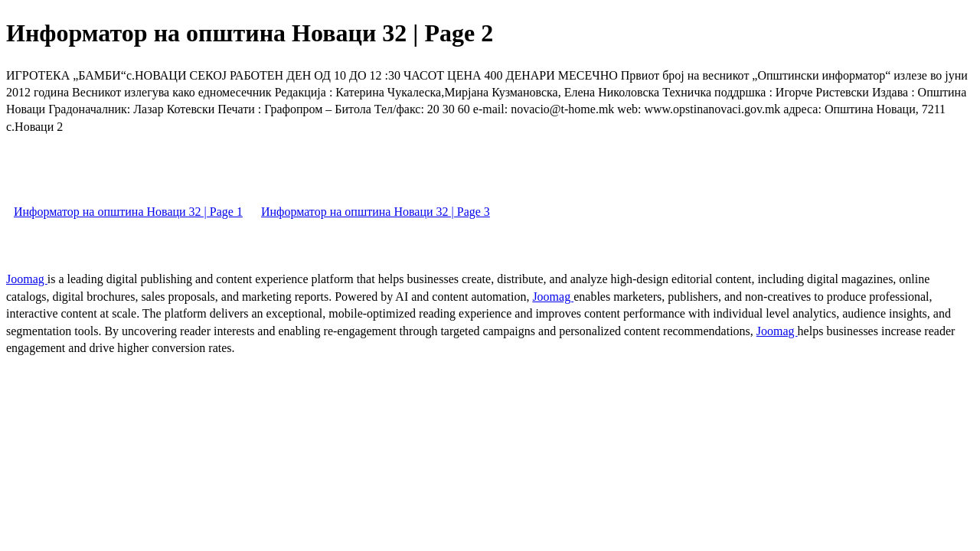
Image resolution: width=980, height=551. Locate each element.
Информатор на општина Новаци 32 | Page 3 (376, 212)
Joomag (27, 279)
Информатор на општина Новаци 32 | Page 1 (128, 212)
